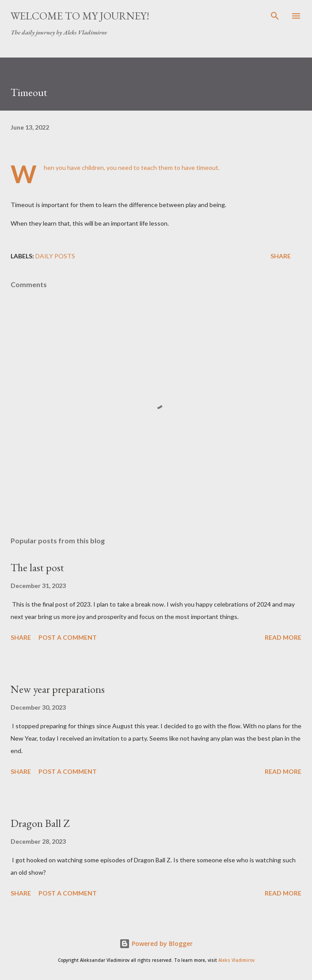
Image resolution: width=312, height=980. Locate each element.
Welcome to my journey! (80, 16)
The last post (37, 567)
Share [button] (281, 256)
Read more (283, 637)
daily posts (55, 256)
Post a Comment (68, 637)
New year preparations (58, 689)
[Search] (275, 16)
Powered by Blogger (156, 943)
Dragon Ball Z (40, 823)
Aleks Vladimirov (236, 960)
